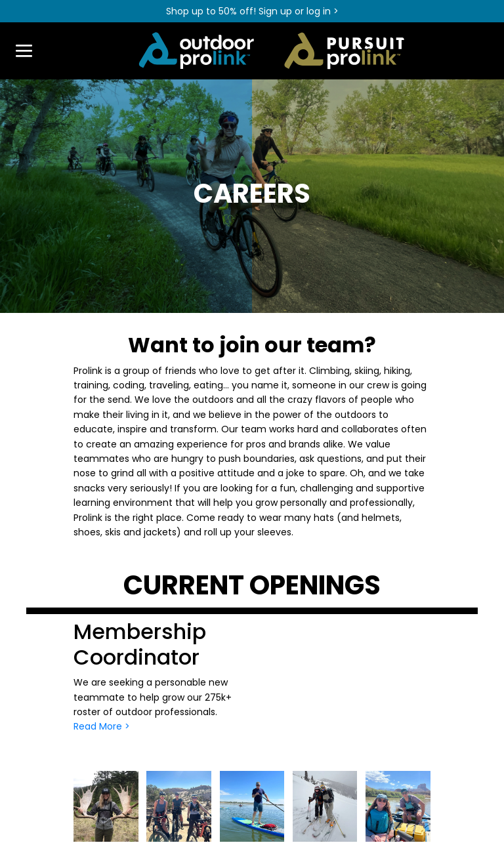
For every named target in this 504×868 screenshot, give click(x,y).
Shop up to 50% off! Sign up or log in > (252, 11)
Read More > (102, 726)
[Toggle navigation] (17, 51)
